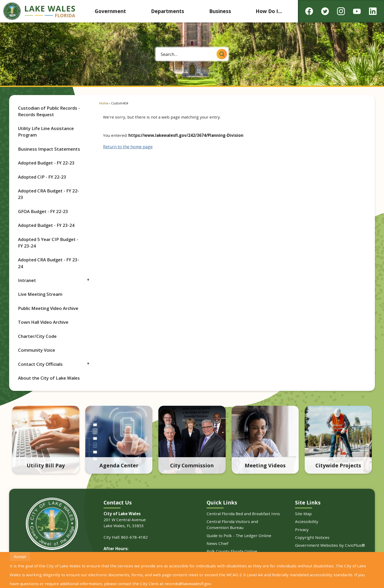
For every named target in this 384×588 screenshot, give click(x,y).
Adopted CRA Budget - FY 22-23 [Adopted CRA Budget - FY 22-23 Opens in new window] (49, 194)
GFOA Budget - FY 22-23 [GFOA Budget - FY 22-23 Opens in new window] (43, 211)
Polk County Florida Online (232, 551)
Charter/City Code (37, 336)
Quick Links (222, 502)
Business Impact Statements (49, 149)
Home (104, 103)
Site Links (308, 502)
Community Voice (37, 350)
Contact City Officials (40, 364)
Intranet (27, 280)
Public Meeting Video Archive (48, 308)
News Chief (217, 543)
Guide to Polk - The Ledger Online (239, 536)
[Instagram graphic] (341, 10)
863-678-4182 (134, 537)
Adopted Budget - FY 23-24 (46, 225)
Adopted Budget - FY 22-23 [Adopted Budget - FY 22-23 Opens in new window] (46, 163)
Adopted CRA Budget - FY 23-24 (49, 263)
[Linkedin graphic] (373, 10)
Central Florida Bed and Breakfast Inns (243, 514)
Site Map (303, 514)
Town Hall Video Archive (43, 322)
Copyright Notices (312, 537)
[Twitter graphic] (325, 10)
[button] (222, 54)
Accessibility (307, 521)
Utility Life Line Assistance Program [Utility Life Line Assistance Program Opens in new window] (46, 132)
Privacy (302, 530)
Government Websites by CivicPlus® (330, 545)
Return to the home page (128, 147)
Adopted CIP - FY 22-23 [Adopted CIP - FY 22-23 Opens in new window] (42, 177)
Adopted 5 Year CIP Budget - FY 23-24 (48, 243)
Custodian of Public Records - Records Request (49, 111)
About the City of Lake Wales (49, 378)
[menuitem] (110, 11)
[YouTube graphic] (357, 10)
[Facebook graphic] (309, 10)
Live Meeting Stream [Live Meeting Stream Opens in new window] (40, 294)
